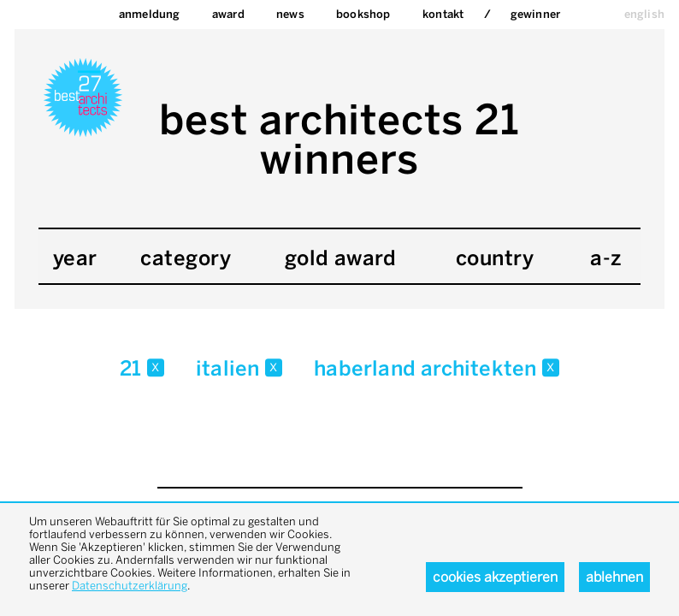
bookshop (363, 14)
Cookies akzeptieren (495, 577)
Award (228, 14)
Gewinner (536, 14)
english (644, 14)
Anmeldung (150, 14)
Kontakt (443, 14)
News (290, 14)
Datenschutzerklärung (130, 586)
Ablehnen (614, 577)
